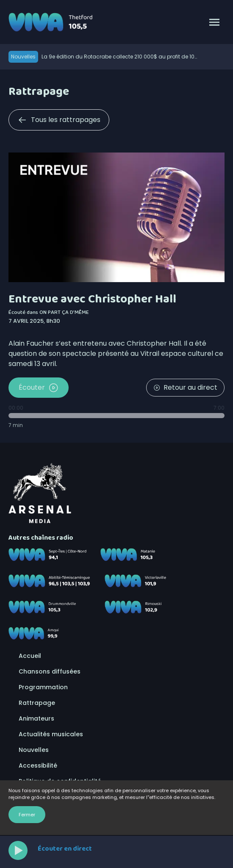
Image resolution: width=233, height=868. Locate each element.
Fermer (27, 815)
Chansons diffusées (50, 671)
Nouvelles (34, 750)
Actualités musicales (51, 734)
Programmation (43, 687)
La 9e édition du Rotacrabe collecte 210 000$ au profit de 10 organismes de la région (118, 57)
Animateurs (36, 718)
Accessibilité (38, 765)
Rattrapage (37, 703)
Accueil (30, 656)
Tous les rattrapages (59, 120)
